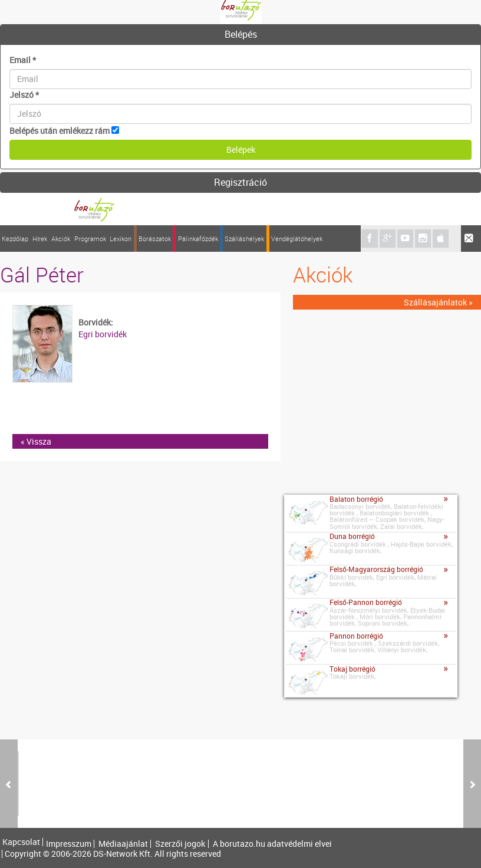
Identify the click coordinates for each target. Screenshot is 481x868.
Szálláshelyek (244, 239)
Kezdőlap (15, 239)
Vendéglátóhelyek (297, 239)
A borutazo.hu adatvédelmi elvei (272, 844)
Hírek (40, 239)
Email (23, 60)
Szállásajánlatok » (438, 302)
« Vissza (36, 441)
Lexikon (121, 239)
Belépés (241, 34)
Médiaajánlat (123, 844)
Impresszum (69, 844)
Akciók (61, 239)
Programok (90, 239)
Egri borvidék (103, 334)
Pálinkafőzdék (198, 239)
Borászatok (155, 239)
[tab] (240, 35)
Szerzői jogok (180, 844)
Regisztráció (240, 182)
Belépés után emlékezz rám (60, 131)
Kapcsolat (21, 842)
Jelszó (24, 95)
